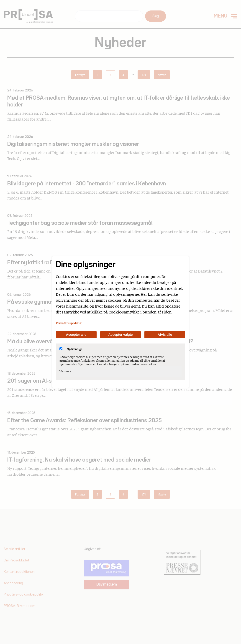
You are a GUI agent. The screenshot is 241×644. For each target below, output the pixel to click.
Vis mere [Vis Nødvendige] (65, 371)
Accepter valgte (120, 335)
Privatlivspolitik (69, 323)
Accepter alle (76, 335)
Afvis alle (165, 335)
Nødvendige (71, 349)
